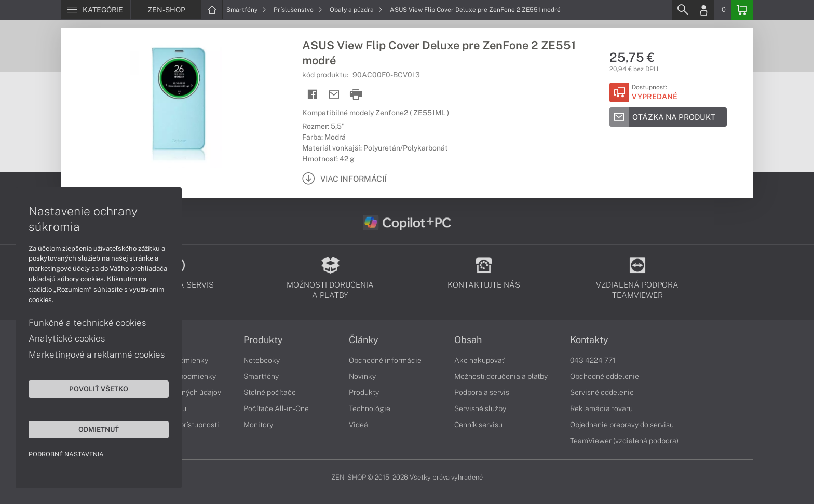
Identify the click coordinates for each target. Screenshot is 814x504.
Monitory (258, 425)
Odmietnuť (99, 429)
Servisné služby (480, 408)
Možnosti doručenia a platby (501, 376)
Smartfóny (246, 10)
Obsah (468, 340)
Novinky (362, 376)
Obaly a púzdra (356, 10)
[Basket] (742, 10)
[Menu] (96, 10)
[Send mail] (334, 95)
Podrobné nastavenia (66, 454)
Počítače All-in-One (276, 408)
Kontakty (589, 340)
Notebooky (262, 360)
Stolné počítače (270, 392)
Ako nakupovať (479, 360)
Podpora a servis (482, 392)
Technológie (370, 408)
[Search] (682, 10)
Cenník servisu (478, 425)
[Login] (703, 10)
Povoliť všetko (99, 389)
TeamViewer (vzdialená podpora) (624, 441)
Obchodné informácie (385, 360)
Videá (358, 425)
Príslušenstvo (298, 10)
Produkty (263, 340)
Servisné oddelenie (602, 392)
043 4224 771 (593, 360)
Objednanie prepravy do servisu (622, 425)
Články (364, 340)
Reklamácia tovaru (601, 408)
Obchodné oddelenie (605, 376)
